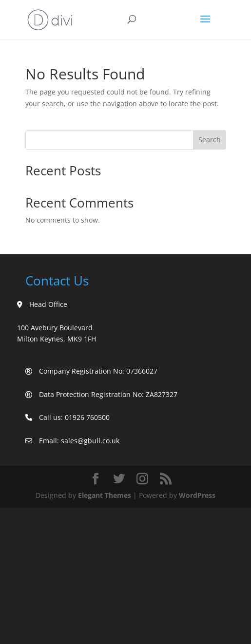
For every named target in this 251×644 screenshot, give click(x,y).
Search (210, 140)
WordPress (197, 495)
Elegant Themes (105, 495)
